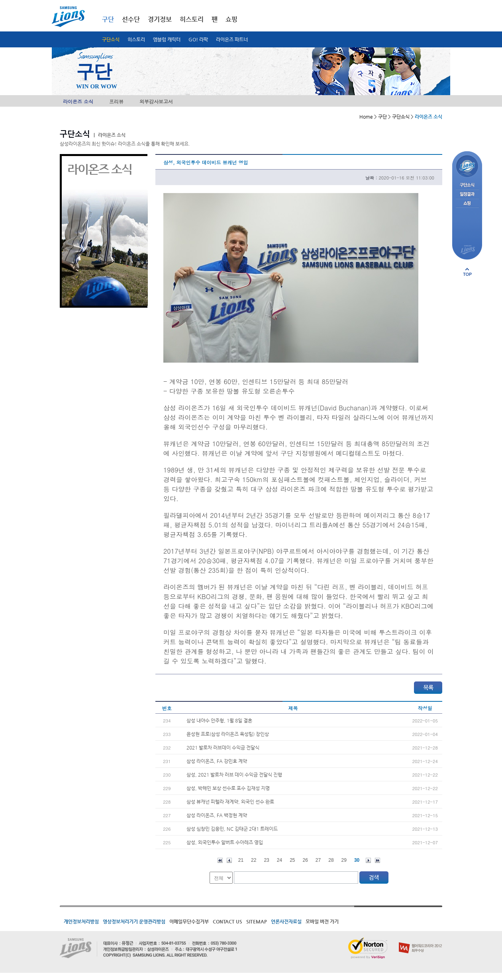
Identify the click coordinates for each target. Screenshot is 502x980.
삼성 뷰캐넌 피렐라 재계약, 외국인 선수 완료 (230, 802)
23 (266, 860)
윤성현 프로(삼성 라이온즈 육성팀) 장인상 (228, 734)
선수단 (131, 19)
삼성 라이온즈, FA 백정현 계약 (217, 815)
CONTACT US (227, 921)
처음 (220, 860)
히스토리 (136, 39)
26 (305, 860)
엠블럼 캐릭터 (167, 39)
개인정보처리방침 (81, 921)
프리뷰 (116, 101)
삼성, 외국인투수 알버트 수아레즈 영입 (225, 842)
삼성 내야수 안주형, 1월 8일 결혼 (219, 720)
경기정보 (160, 19)
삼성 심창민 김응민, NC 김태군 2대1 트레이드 (232, 829)
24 (279, 860)
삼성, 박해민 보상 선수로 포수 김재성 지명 (228, 788)
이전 (229, 860)
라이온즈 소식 (78, 101)
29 (344, 860)
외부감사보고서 (156, 101)
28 (331, 860)
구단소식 (111, 39)
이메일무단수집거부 (189, 921)
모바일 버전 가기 (322, 921)
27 (318, 860)
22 (254, 860)
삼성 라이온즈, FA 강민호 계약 (217, 761)
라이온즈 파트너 (232, 39)
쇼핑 (231, 19)
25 (292, 860)
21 (241, 860)
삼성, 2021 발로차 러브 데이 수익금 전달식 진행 (234, 775)
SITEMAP (257, 921)
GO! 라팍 (198, 39)
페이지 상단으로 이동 (467, 272)
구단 (108, 19)
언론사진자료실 (286, 921)
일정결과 (467, 194)
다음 (368, 860)
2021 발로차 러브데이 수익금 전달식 (223, 748)
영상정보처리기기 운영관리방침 (134, 921)
